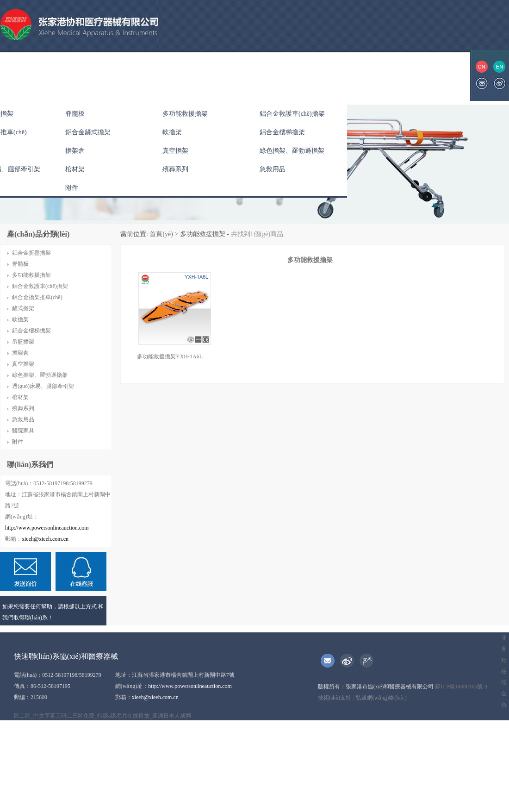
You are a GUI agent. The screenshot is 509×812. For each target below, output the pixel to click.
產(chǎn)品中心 (126, 75)
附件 (72, 188)
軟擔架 (172, 132)
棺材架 (75, 169)
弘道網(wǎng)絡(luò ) (381, 698)
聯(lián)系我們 (360, 75)
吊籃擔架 (23, 342)
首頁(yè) (161, 234)
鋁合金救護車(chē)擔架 (292, 114)
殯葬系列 (175, 169)
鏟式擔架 (23, 308)
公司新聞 (180, 75)
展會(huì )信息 (301, 75)
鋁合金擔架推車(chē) (37, 297)
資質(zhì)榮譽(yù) (237, 75)
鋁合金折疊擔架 (31, 253)
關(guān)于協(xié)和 (58, 75)
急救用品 (273, 169)
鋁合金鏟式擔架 (88, 132)
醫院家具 (23, 431)
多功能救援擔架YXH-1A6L (170, 356)
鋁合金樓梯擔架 (282, 132)
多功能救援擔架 (185, 114)
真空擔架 (175, 151)
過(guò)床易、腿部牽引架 (43, 386)
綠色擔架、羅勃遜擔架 (292, 151)
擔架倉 (75, 151)
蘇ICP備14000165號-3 (461, 687)
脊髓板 (75, 114)
